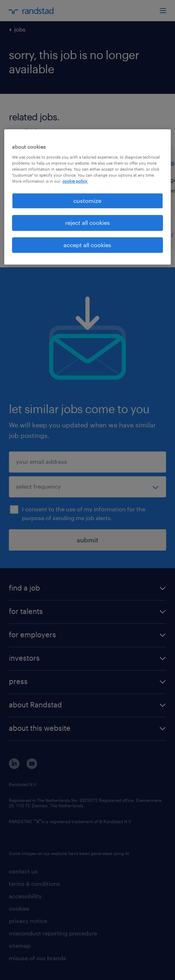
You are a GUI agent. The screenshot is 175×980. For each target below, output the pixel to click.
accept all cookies (87, 245)
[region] (87, 197)
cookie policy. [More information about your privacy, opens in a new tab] (75, 181)
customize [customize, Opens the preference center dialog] (87, 201)
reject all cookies (87, 223)
